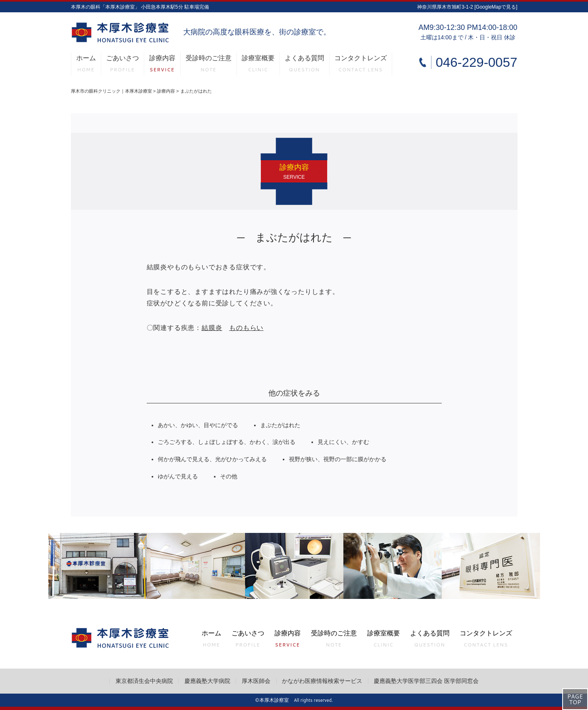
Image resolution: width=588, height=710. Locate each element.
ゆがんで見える (178, 477)
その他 (229, 477)
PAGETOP (575, 699)
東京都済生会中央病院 (144, 681)
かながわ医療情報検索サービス (322, 681)
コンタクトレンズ (361, 65)
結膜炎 (212, 328)
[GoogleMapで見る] (496, 7)
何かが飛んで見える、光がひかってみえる (212, 459)
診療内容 (162, 65)
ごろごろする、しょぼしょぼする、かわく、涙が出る (227, 442)
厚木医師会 (256, 681)
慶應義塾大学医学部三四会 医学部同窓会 (426, 681)
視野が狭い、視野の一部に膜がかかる (338, 459)
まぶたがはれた (280, 425)
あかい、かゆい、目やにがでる (198, 425)
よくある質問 (304, 65)
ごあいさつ (123, 65)
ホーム (86, 65)
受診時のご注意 (209, 65)
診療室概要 (258, 65)
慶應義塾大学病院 (207, 681)
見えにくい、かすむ (343, 442)
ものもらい (246, 328)
